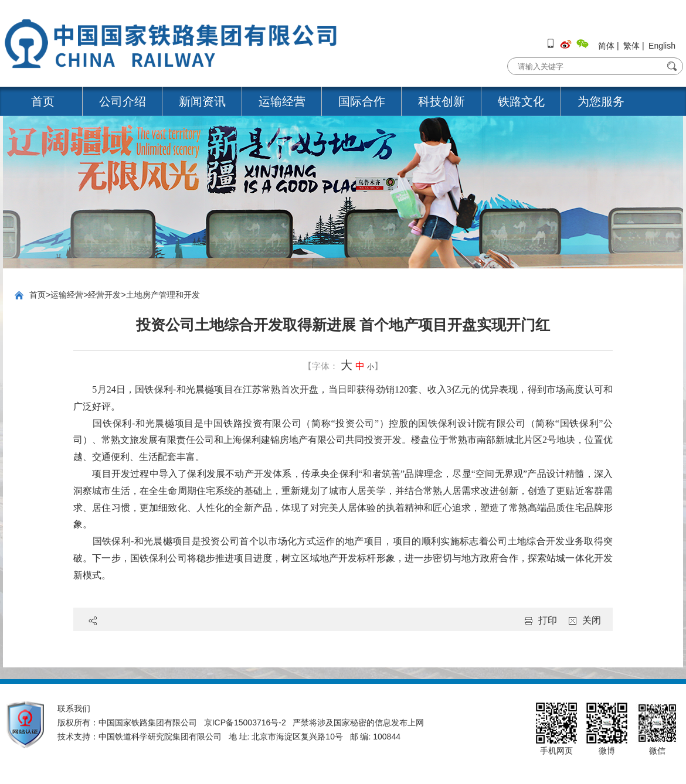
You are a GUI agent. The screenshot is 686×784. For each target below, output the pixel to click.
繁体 (631, 46)
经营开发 (104, 295)
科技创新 (442, 101)
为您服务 (601, 101)
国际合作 (362, 101)
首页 (43, 101)
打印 (548, 620)
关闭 (592, 620)
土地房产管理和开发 (163, 295)
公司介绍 (123, 101)
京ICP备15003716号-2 (245, 722)
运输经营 (282, 101)
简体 (606, 46)
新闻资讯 (202, 101)
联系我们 (74, 708)
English (662, 46)
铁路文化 (521, 101)
